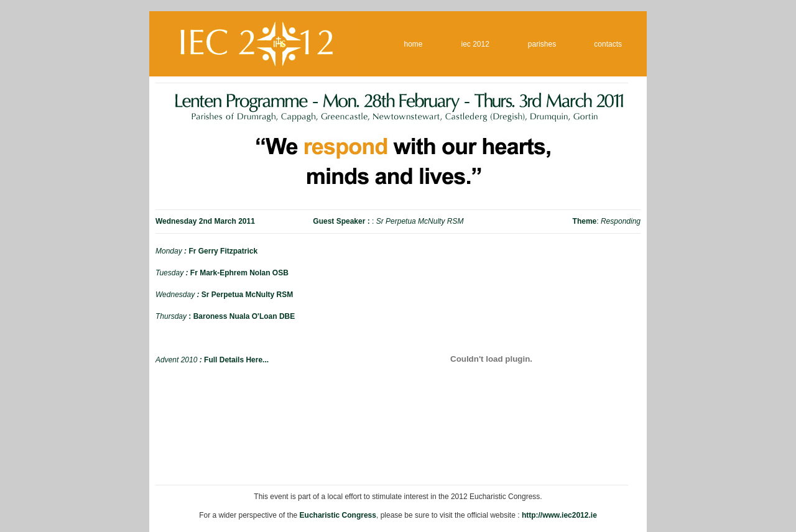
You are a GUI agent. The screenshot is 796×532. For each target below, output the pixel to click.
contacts (608, 44)
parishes (542, 44)
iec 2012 (475, 44)
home (414, 44)
